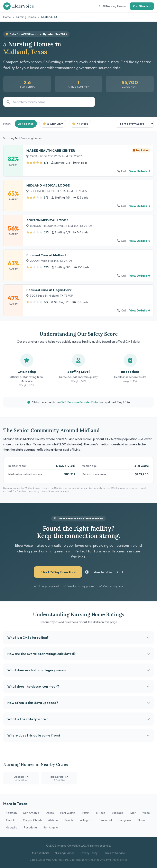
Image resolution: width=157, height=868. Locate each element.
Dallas (50, 813)
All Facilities (26, 124)
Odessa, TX (21, 778)
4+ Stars (80, 124)
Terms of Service (114, 853)
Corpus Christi (32, 820)
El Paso (101, 813)
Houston (11, 813)
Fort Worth (68, 813)
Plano (141, 820)
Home (7, 17)
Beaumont (105, 820)
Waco (146, 813)
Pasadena (30, 827)
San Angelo (51, 827)
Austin (86, 813)
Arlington (86, 820)
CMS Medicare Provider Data (79, 402)
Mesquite (12, 827)
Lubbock (117, 813)
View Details (140, 171)
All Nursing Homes (113, 6)
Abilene (53, 820)
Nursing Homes (26, 17)
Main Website (41, 853)
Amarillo (11, 820)
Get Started (142, 6)
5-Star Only (53, 124)
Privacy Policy (89, 853)
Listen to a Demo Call (104, 572)
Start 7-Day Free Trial (58, 572)
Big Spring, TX (59, 778)
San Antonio (31, 813)
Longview (125, 820)
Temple (69, 820)
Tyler (133, 813)
